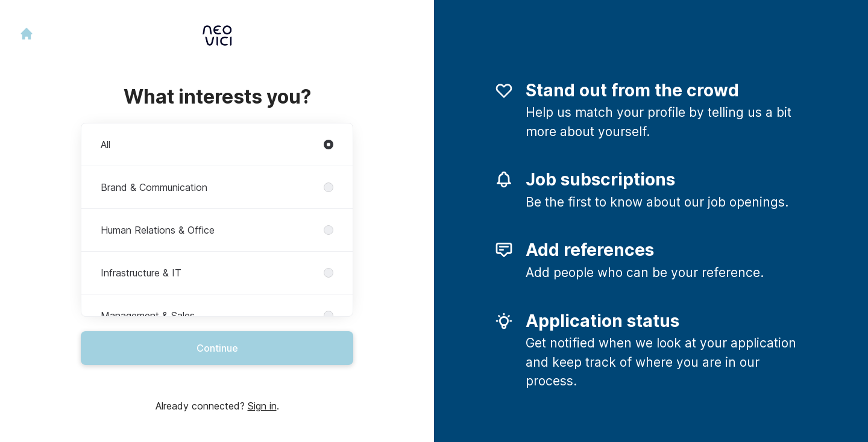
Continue (217, 348)
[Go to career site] (27, 34)
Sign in (262, 406)
